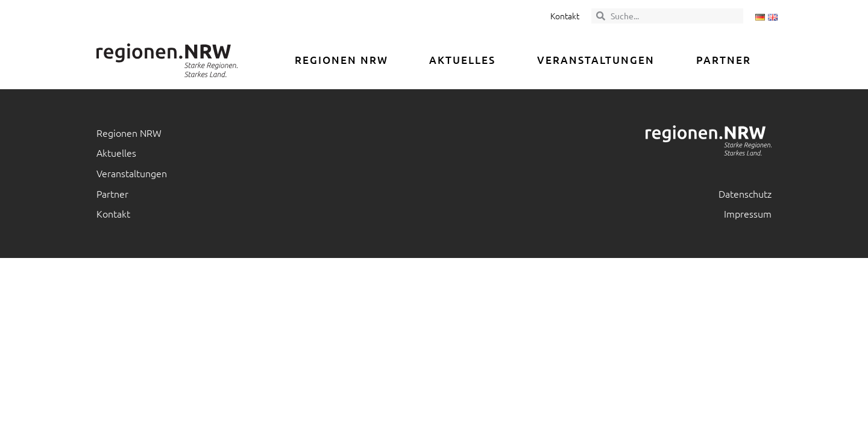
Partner (724, 60)
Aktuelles (462, 60)
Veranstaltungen (596, 60)
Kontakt (565, 16)
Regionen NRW (341, 60)
